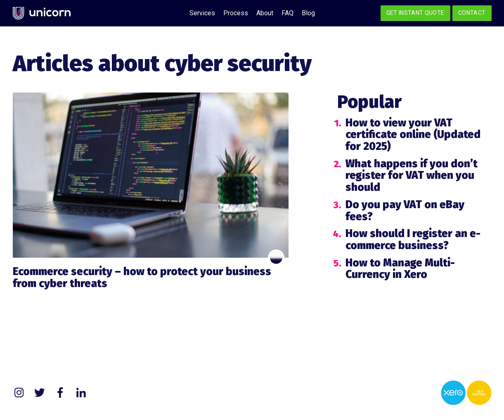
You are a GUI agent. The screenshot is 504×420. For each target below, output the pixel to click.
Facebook (60, 393)
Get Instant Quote (415, 13)
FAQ (287, 13)
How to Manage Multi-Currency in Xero (400, 269)
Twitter (40, 393)
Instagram (19, 393)
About (265, 13)
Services (202, 13)
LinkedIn (81, 393)
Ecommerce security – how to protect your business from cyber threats (142, 278)
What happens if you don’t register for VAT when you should (412, 176)
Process (236, 13)
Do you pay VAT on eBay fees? (405, 211)
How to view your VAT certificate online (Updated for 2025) (413, 135)
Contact (472, 13)
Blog (308, 13)
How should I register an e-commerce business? (413, 240)
